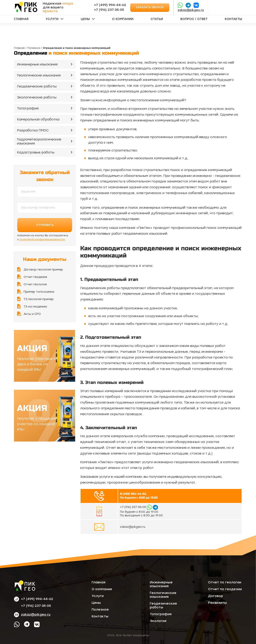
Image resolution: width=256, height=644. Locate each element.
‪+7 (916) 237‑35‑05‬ (109, 10)
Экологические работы (37, 97)
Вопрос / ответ (194, 19)
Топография (28, 108)
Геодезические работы (37, 86)
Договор (215, 596)
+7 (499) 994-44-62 (110, 5)
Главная (21, 19)
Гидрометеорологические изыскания (39, 141)
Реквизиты (217, 603)
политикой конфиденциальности (42, 239)
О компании (123, 19)
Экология (158, 621)
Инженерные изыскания (37, 64)
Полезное (34, 48)
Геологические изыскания (39, 75)
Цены (85, 19)
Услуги (52, 19)
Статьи (157, 19)
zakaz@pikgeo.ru (191, 10)
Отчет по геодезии (225, 589)
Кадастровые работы (36, 152)
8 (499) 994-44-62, (133, 494)
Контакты (233, 19)
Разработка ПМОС (33, 130)
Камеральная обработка (38, 119)
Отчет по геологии (225, 582)
